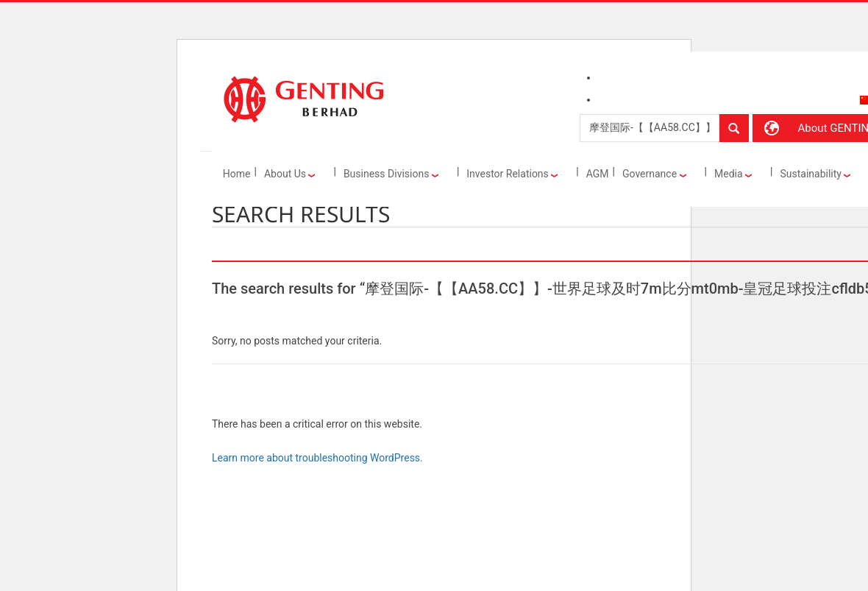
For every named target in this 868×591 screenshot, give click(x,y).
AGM (598, 174)
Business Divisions (391, 174)
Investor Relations (512, 174)
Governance (654, 174)
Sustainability (815, 174)
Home (237, 174)
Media (733, 174)
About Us (290, 174)
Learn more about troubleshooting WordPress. (317, 458)
